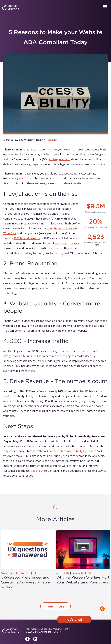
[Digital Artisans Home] (11, 7)
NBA (50, 228)
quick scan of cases (67, 243)
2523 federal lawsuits (27, 238)
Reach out (37, 471)
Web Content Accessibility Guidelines (73, 451)
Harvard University (66, 228)
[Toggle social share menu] (102, 609)
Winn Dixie (10, 233)
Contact (58, 632)
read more (55, 606)
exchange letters (59, 159)
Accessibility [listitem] (50, 140)
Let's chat (74, 619)
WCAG (22, 178)
